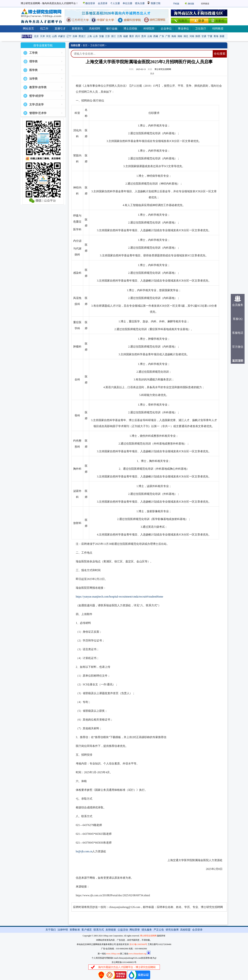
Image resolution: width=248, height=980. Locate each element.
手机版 (176, 4)
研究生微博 (172, 930)
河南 (192, 36)
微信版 (191, 4)
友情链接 (111, 930)
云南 (150, 36)
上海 (89, 36)
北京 (36, 36)
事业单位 (183, 29)
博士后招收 (130, 29)
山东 (95, 36)
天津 (42, 36)
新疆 (222, 36)
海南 (174, 36)
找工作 (44, 29)
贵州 (144, 36)
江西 (120, 36)
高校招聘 (95, 29)
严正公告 (159, 930)
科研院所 (149, 29)
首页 (85, 45)
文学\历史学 (37, 104)
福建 (126, 36)
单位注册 (127, 3)
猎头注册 (140, 3)
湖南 (180, 36)
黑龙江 (82, 36)
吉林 (75, 36)
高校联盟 (185, 930)
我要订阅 (154, 3)
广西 (168, 36)
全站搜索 (220, 54)
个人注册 (115, 3)
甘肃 (204, 36)
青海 (216, 36)
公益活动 (123, 930)
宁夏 (210, 36)
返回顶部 (238, 361)
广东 (162, 36)
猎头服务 (147, 930)
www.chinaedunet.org (137, 954)
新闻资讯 (77, 29)
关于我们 (51, 930)
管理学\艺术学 (38, 113)
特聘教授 (218, 29)
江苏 (107, 36)
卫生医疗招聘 (97, 45)
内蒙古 (62, 36)
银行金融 (112, 29)
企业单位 (166, 29)
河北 (48, 36)
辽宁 (69, 36)
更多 (152, 74)
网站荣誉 (135, 930)
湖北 (186, 36)
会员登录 (103, 3)
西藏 (156, 36)
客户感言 (87, 930)
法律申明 (63, 930)
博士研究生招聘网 (148, 936)
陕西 (198, 36)
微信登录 (89, 3)
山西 (54, 36)
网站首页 (28, 29)
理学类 (33, 61)
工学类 (33, 53)
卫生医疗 (201, 29)
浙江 (113, 36)
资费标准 (75, 930)
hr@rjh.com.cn (84, 851)
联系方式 (99, 930)
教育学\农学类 (38, 87)
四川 (138, 36)
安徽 (101, 36)
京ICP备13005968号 (138, 944)
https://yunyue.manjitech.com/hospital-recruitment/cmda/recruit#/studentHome (119, 597)
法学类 (33, 79)
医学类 (33, 70)
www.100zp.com (113, 954)
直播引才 (60, 29)
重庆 (132, 36)
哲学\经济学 (37, 96)
